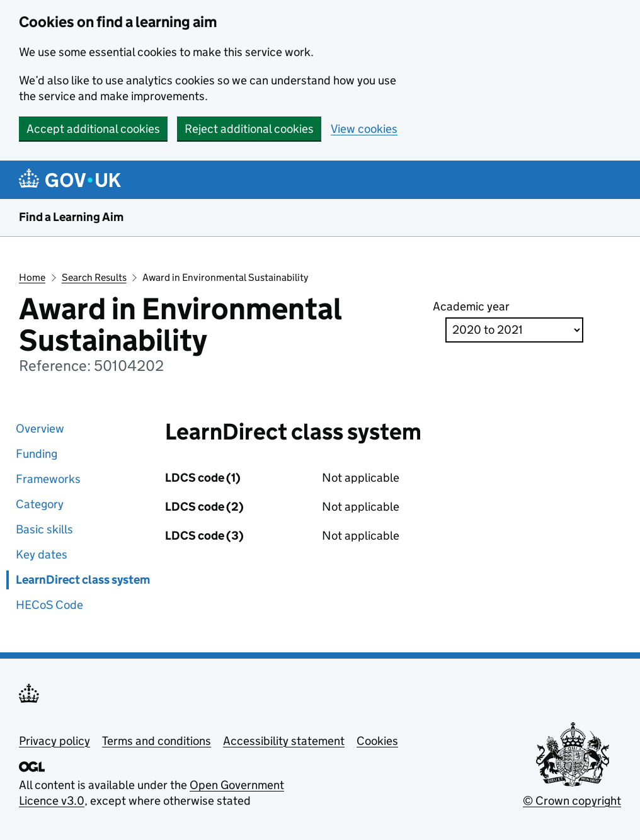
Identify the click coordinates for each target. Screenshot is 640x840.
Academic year (471, 306)
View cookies (364, 129)
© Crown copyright (572, 801)
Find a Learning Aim (71, 217)
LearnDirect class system (83, 580)
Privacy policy (54, 741)
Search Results (94, 277)
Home (32, 277)
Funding (37, 454)
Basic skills (44, 529)
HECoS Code (49, 605)
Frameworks (48, 479)
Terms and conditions (157, 741)
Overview (40, 429)
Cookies (377, 741)
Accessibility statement (284, 741)
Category (40, 504)
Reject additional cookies (249, 129)
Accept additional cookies (93, 129)
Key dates (42, 554)
